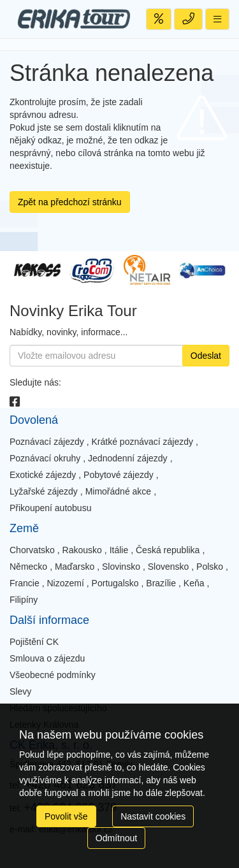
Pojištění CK (34, 642)
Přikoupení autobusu (50, 508)
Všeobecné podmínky (53, 675)
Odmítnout (116, 838)
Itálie (119, 550)
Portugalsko (115, 583)
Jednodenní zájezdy (128, 458)
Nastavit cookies (153, 816)
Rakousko (82, 550)
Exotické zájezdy (43, 475)
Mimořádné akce (119, 491)
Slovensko (169, 567)
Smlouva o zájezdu (47, 658)
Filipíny (24, 600)
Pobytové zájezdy (119, 475)
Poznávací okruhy (45, 458)
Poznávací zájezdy (47, 442)
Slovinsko (121, 567)
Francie (25, 583)
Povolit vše (66, 816)
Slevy (20, 691)
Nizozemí (65, 583)
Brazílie (161, 583)
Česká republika (168, 550)
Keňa (194, 583)
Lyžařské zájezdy (44, 491)
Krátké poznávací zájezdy (143, 442)
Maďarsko (75, 567)
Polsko (210, 567)
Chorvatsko (32, 550)
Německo (28, 567)
